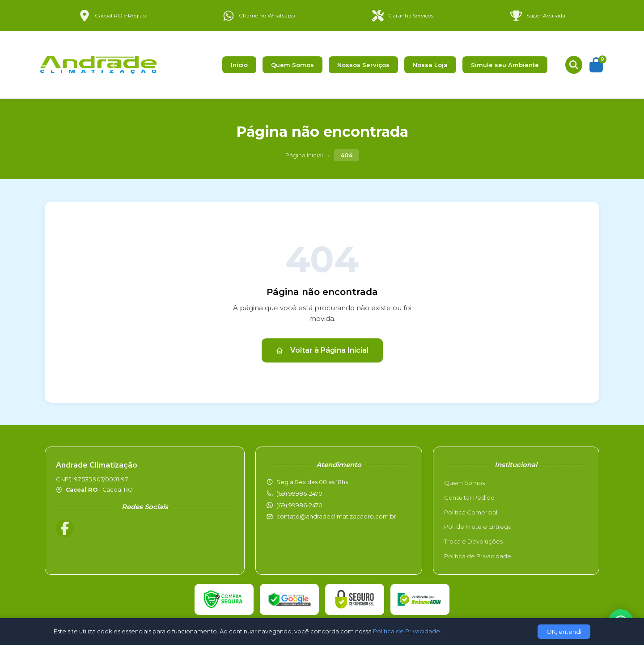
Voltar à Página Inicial (322, 350)
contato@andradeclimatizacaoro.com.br (336, 516)
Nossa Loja (430, 65)
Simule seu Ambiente (505, 65)
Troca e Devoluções (473, 541)
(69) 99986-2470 (299, 505)
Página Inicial (304, 155)
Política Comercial (471, 512)
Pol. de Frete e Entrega (478, 527)
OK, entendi (564, 632)
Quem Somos (292, 65)
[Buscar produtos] (574, 65)
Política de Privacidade (478, 556)
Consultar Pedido (469, 497)
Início (239, 65)
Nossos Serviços (363, 65)
